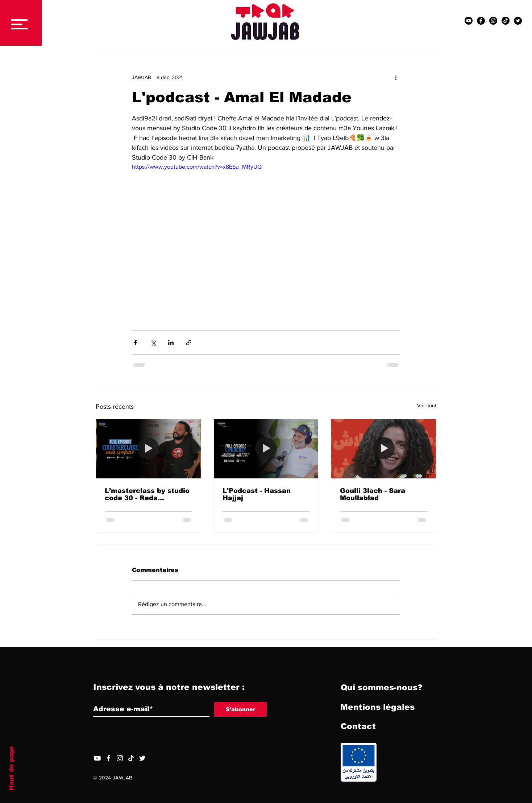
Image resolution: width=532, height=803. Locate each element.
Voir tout (427, 405)
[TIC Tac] (506, 21)
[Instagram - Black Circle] (493, 21)
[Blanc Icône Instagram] (120, 758)
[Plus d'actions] (396, 77)
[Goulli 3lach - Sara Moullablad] (384, 449)
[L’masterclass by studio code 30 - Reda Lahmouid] (148, 449)
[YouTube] (97, 758)
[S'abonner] (240, 709)
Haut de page (11, 768)
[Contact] (358, 727)
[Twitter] (142, 758)
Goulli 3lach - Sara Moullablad (373, 494)
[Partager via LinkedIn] (171, 343)
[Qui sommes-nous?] (381, 688)
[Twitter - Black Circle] (518, 21)
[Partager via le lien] (189, 343)
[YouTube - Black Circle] (469, 21)
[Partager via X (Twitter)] (153, 343)
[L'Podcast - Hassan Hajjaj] (266, 449)
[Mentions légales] (377, 708)
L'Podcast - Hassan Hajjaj (257, 494)
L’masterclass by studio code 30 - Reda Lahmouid (147, 494)
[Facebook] (109, 758)
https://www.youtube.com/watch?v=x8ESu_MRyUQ (197, 167)
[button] (19, 24)
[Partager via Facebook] (135, 343)
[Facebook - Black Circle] (481, 21)
